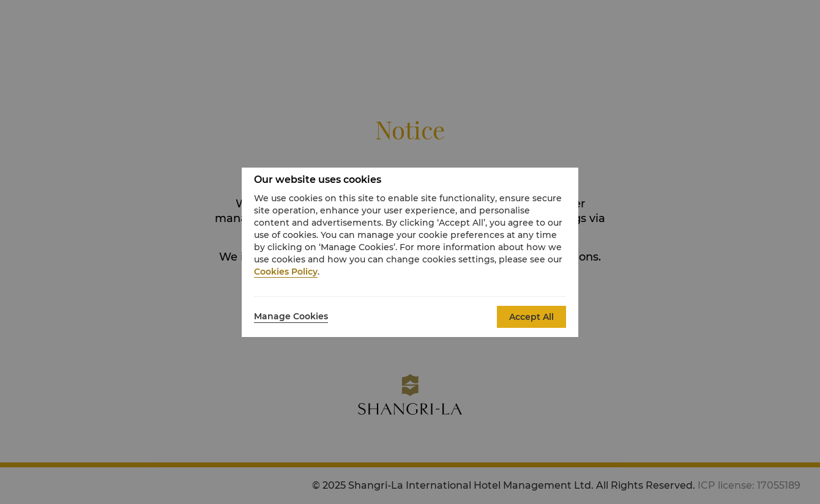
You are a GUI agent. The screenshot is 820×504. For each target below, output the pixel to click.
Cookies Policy (286, 272)
